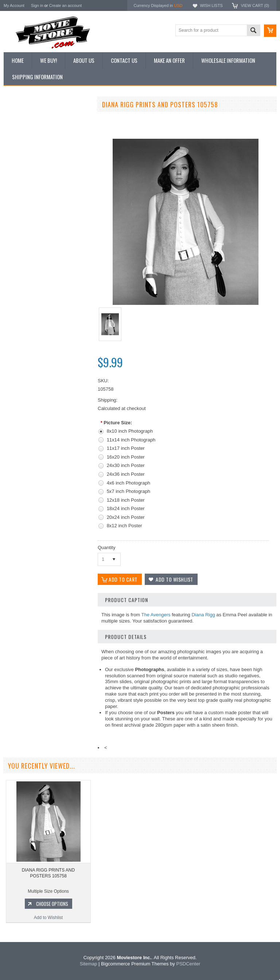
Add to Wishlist (47, 421)
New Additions (22, 118)
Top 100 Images (23, 143)
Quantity (106, 548)
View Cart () (255, 5)
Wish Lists (211, 5)
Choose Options (51, 407)
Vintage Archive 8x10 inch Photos (40, 131)
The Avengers (156, 615)
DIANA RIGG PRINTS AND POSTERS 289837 (47, 376)
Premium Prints (23, 192)
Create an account (65, 5)
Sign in (37, 5)
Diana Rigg (203, 615)
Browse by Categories (29, 156)
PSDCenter (188, 964)
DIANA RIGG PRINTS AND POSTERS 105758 (48, 873)
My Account (14, 5)
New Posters (20, 180)
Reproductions (22, 168)
